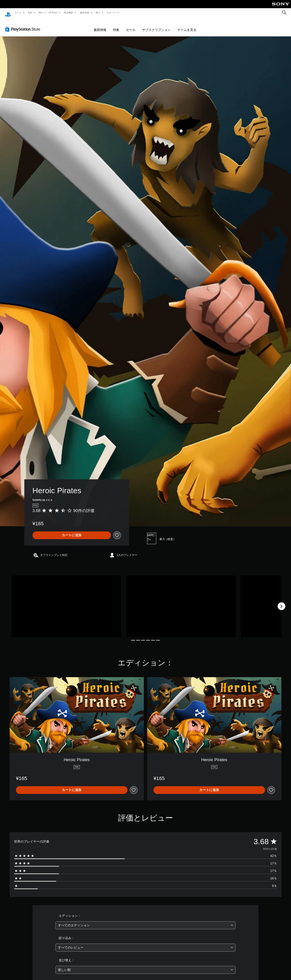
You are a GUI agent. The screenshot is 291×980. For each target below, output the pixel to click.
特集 (116, 25)
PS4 (40, 13)
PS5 (30, 13)
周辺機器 (68, 13)
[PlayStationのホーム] (8, 13)
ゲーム (18, 13)
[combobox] (146, 921)
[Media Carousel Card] (66, 602)
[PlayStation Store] (24, 25)
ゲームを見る (187, 25)
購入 (98, 13)
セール (131, 25)
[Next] (281, 602)
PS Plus (53, 13)
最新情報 (84, 13)
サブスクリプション (156, 25)
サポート (111, 13)
